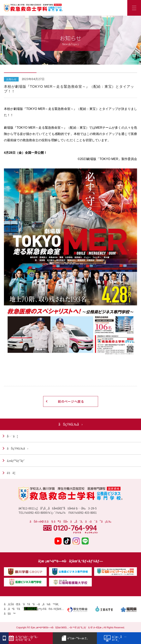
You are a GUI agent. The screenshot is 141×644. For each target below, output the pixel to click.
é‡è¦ (12, 473)
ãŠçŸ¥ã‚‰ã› (18, 448)
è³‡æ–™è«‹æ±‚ (75, 638)
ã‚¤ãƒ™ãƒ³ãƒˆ (16, 461)
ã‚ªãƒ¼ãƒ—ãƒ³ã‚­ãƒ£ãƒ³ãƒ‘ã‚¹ (23, 638)
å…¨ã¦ (12, 436)
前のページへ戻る (71, 401)
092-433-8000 (38, 512)
